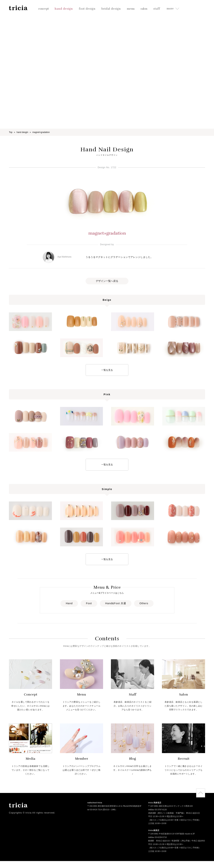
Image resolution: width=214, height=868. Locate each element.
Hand (69, 603)
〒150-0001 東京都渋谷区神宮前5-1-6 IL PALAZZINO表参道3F (114, 806)
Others (144, 603)
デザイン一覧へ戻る (107, 281)
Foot (89, 603)
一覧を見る (107, 370)
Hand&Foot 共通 (116, 603)
